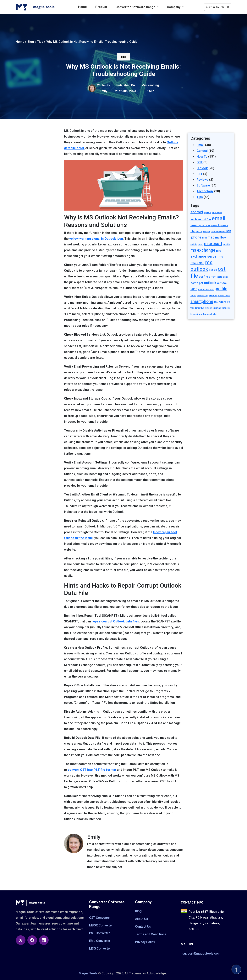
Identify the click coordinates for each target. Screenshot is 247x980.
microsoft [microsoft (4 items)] (213, 244)
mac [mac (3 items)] (211, 237)
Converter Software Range (136, 7)
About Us (142, 919)
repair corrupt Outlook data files (115, 621)
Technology (205, 191)
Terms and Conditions (151, 934)
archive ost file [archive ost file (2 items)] (201, 219)
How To (202, 157)
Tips (123, 57)
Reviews (203, 180)
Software (203, 185)
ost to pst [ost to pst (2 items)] (197, 283)
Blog (138, 911)
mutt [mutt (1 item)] (211, 270)
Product (101, 7)
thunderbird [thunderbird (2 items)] (222, 302)
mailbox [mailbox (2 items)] (221, 238)
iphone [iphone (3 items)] (196, 237)
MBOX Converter (101, 925)
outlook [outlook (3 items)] (210, 283)
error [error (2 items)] (199, 231)
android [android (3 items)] (197, 212)
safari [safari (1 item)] (193, 296)
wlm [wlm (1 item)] (215, 314)
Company (174, 7)
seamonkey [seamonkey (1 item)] (202, 296)
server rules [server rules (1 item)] (224, 296)
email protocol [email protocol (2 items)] (200, 225)
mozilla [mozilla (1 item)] (227, 244)
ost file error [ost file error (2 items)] (207, 277)
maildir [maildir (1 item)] (194, 244)
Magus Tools (88, 973)
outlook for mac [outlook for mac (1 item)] (206, 289)
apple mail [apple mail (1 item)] (217, 213)
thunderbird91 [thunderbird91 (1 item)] (197, 308)
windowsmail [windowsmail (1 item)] (206, 314)
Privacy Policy (145, 942)
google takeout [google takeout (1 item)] (218, 231)
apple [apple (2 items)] (207, 212)
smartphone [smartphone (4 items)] (202, 301)
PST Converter (99, 933)
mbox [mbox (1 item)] (201, 244)
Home (82, 7)
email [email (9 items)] (219, 218)
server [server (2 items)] (213, 295)
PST (200, 174)
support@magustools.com (201, 954)
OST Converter (100, 918)
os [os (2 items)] (215, 270)
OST (200, 162)
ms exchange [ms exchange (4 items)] (203, 250)
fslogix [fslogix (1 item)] (207, 231)
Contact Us (143, 927)
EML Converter (100, 941)
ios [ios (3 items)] (229, 231)
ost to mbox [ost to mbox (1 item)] (222, 277)
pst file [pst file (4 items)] (221, 289)
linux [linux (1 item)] (204, 238)
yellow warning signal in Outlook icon (96, 239)
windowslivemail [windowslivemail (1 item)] (213, 308)
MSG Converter (100, 949)
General (202, 151)
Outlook (202, 168)
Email (200, 145)
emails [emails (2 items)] (216, 225)
